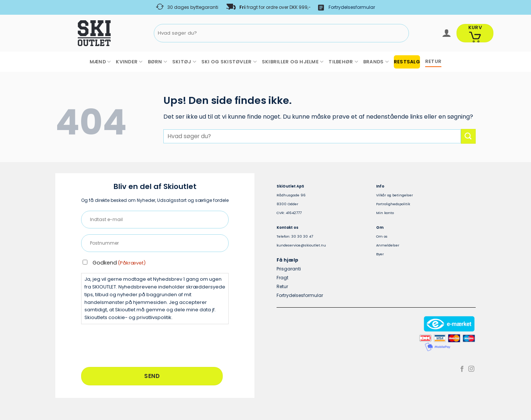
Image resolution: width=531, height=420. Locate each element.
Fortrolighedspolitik (393, 204)
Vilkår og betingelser (395, 195)
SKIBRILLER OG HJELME (293, 62)
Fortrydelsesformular (352, 7)
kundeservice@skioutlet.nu (301, 245)
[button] (446, 33)
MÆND (100, 62)
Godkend (119, 263)
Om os (382, 236)
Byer (380, 254)
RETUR (433, 61)
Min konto (385, 213)
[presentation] (137, 344)
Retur (282, 286)
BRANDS (376, 62)
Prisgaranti (289, 269)
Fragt (282, 278)
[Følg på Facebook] (462, 369)
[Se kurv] (475, 33)
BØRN (157, 62)
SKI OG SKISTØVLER (229, 62)
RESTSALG (407, 62)
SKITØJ (184, 62)
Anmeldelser (388, 245)
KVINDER (129, 62)
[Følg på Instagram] (471, 369)
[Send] (402, 33)
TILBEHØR (343, 62)
